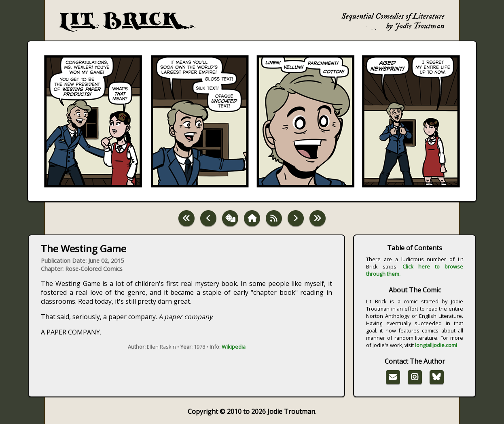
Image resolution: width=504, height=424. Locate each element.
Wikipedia (234, 347)
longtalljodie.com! (436, 345)
